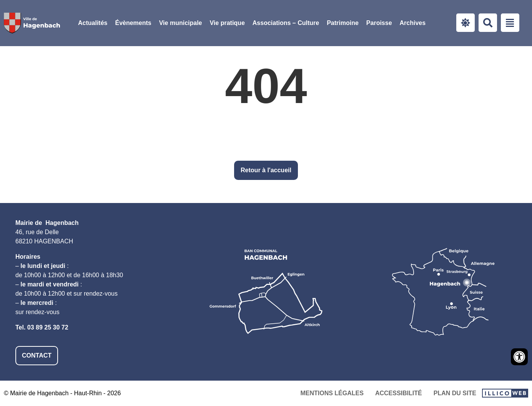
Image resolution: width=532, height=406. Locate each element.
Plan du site (455, 393)
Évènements (133, 23)
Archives (413, 23)
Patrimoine (343, 23)
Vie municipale (181, 23)
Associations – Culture (286, 23)
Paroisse (379, 23)
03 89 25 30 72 (48, 327)
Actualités (93, 23)
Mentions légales (332, 393)
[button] (181, 23)
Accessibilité (399, 393)
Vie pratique (227, 23)
